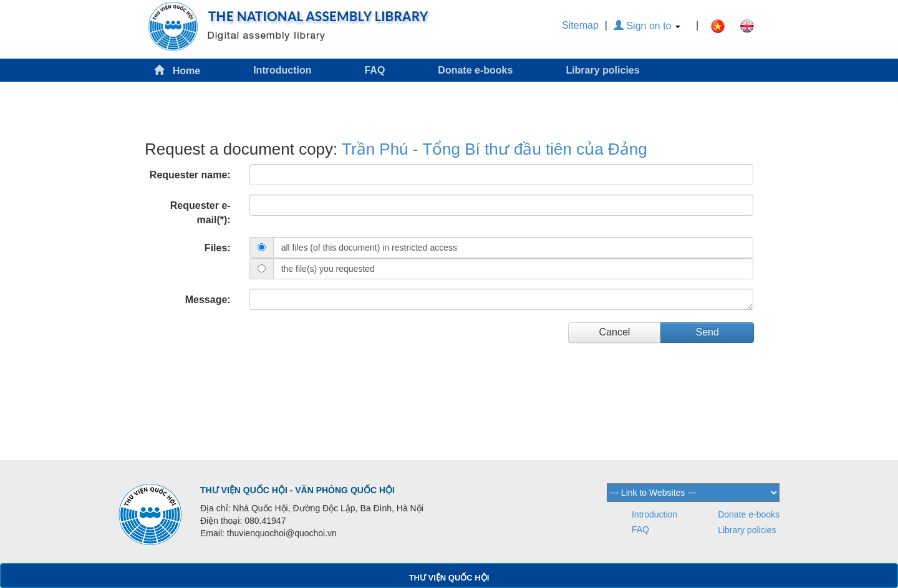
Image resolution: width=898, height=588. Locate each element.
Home (177, 70)
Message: (208, 300)
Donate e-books (475, 70)
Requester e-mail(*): (200, 213)
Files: (218, 248)
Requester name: (190, 175)
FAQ (374, 70)
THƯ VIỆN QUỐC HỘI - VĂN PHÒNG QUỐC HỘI (297, 490)
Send (707, 332)
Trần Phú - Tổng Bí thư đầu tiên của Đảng (495, 149)
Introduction (282, 70)
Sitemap (580, 25)
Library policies (602, 70)
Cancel (615, 332)
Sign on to (647, 26)
